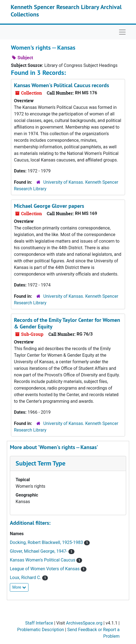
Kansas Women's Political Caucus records (61, 85)
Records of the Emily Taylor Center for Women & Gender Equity (67, 323)
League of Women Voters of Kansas (45, 569)
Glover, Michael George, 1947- (39, 551)
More (19, 587)
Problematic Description (41, 630)
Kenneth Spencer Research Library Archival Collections (66, 10)
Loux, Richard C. (26, 578)
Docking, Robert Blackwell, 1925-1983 (47, 542)
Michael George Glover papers (49, 206)
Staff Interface (39, 623)
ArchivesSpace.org (84, 623)
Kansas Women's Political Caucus (43, 560)
